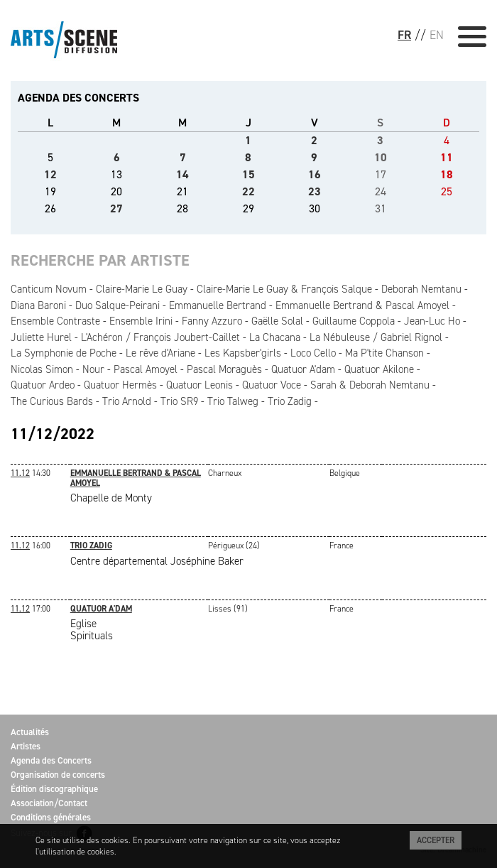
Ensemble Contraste (55, 321)
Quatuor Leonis (200, 385)
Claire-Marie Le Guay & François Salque (284, 289)
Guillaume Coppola (354, 321)
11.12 (20, 473)
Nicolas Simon (42, 369)
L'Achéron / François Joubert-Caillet (160, 337)
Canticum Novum (49, 289)
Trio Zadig (290, 401)
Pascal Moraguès (224, 369)
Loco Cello (313, 353)
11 (447, 157)
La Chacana (275, 337)
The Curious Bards (52, 401)
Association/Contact (49, 803)
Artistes (26, 746)
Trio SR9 (179, 401)
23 (315, 191)
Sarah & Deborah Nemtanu (370, 385)
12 (50, 174)
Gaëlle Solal (277, 321)
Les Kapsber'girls (243, 353)
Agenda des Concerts (51, 760)
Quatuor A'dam (303, 369)
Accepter (436, 840)
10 (381, 157)
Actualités (30, 732)
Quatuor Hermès (120, 385)
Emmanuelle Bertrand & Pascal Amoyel (362, 305)
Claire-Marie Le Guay (142, 289)
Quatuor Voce (272, 385)
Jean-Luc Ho (432, 321)
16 (315, 174)
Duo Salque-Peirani (118, 305)
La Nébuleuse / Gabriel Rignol (376, 337)
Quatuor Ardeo (43, 385)
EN (437, 35)
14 (182, 174)
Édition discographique (54, 789)
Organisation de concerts (58, 775)
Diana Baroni (38, 305)
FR (404, 35)
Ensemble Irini (141, 321)
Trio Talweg (233, 401)
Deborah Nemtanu (421, 289)
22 (248, 191)
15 (248, 174)
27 (116, 208)
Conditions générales (51, 817)
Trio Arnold (127, 401)
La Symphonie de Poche (64, 353)
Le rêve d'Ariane (160, 353)
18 (447, 174)
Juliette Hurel (41, 337)
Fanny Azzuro (212, 321)
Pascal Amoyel (146, 369)
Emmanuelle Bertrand (218, 305)
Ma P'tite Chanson (384, 353)
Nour (93, 369)
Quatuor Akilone (379, 369)
